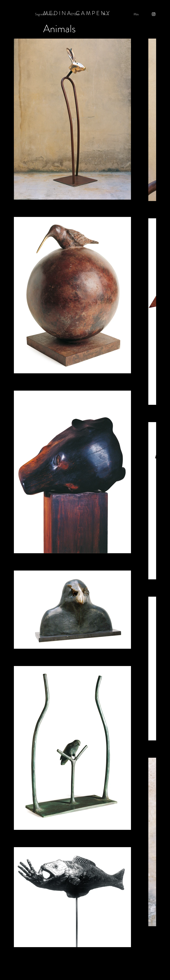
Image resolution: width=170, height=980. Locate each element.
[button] (106, 14)
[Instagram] (154, 14)
